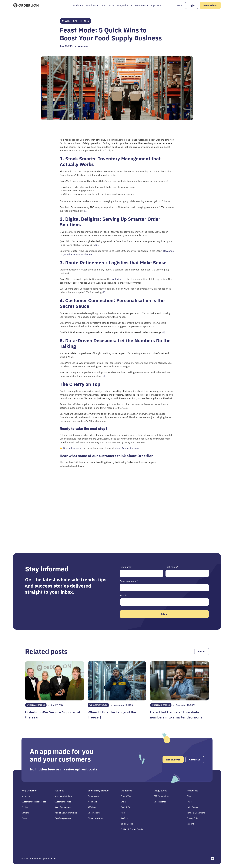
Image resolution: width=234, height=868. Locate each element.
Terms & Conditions (196, 813)
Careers (25, 813)
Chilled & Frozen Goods (132, 829)
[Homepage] (26, 5)
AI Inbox (92, 807)
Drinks (124, 802)
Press (24, 818)
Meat (123, 813)
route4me (117, 279)
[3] (105, 292)
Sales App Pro (94, 813)
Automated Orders (63, 796)
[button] (78, 5)
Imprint (190, 824)
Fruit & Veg (126, 796)
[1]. (85, 211)
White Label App (95, 818)
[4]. (163, 332)
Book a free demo (73, 448)
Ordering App (94, 796)
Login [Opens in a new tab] (192, 5)
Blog (189, 796)
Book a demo (210, 5)
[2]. (97, 245)
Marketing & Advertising (66, 813)
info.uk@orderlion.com (127, 448)
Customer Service (63, 802)
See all (202, 651)
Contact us (195, 760)
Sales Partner (160, 802)
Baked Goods (127, 824)
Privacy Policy (193, 818)
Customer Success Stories (34, 802)
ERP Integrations (161, 796)
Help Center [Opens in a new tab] (192, 807)
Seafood (124, 818)
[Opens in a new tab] (213, 858)
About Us (26, 796)
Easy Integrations (63, 818)
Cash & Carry (127, 807)
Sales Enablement (63, 807)
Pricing (25, 807)
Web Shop (92, 802)
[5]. (104, 376)
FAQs (189, 802)
